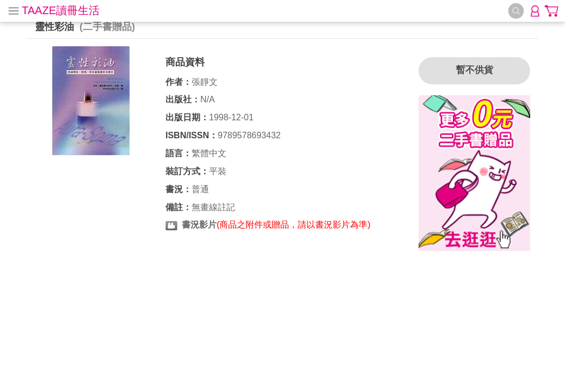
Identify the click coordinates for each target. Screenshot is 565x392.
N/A (208, 99)
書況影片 (199, 225)
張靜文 (205, 82)
